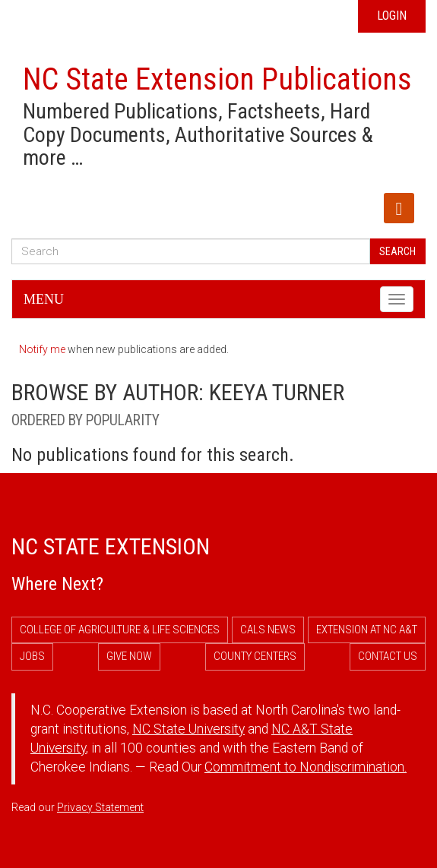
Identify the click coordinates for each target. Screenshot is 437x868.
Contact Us (388, 656)
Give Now (129, 656)
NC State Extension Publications (217, 79)
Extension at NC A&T (367, 630)
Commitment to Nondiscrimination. (306, 767)
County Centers (255, 656)
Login (392, 16)
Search (397, 251)
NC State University (188, 729)
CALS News (268, 630)
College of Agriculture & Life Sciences (120, 630)
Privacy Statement (100, 807)
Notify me (42, 349)
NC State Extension (111, 546)
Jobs (32, 656)
